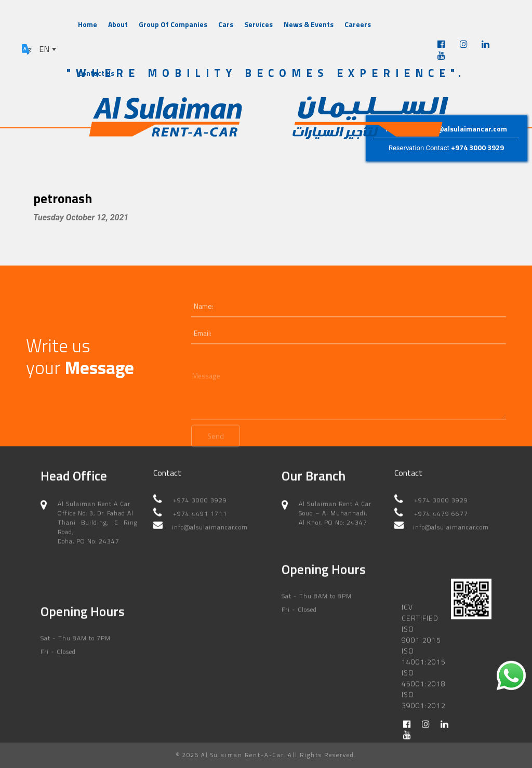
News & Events (309, 24)
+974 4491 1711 (200, 517)
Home (88, 24)
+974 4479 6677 (441, 517)
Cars (226, 24)
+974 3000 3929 (477, 147)
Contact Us (96, 73)
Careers (358, 24)
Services (258, 24)
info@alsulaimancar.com (465, 129)
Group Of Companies (173, 24)
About (118, 24)
